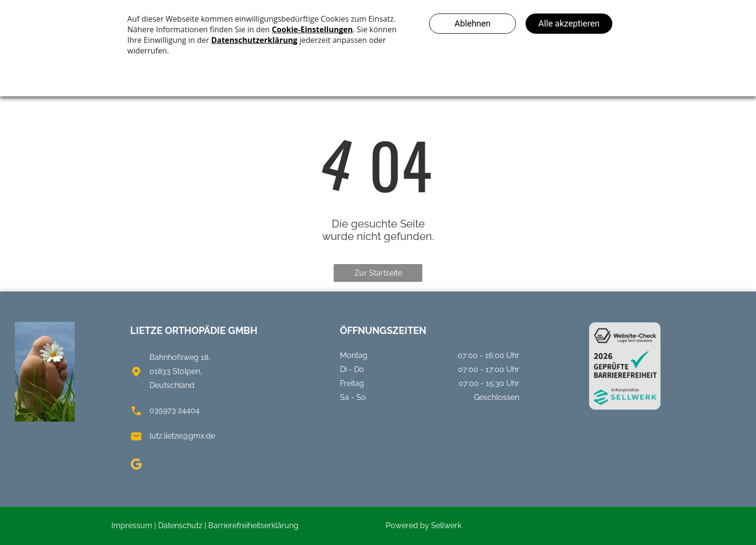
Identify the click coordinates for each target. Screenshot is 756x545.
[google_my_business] (136, 466)
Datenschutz (180, 525)
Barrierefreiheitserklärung (253, 525)
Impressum (132, 525)
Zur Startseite (378, 273)
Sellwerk (446, 525)
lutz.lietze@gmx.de (182, 436)
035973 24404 (175, 410)
